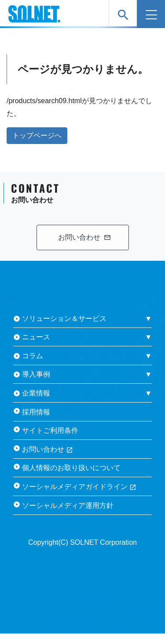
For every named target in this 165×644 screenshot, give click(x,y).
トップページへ (37, 135)
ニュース (36, 337)
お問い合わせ (48, 449)
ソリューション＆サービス (64, 318)
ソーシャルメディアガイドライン (79, 487)
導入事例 (36, 374)
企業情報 (36, 393)
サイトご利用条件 (50, 430)
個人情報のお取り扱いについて (71, 468)
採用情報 (36, 412)
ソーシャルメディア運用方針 (68, 505)
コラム (33, 356)
